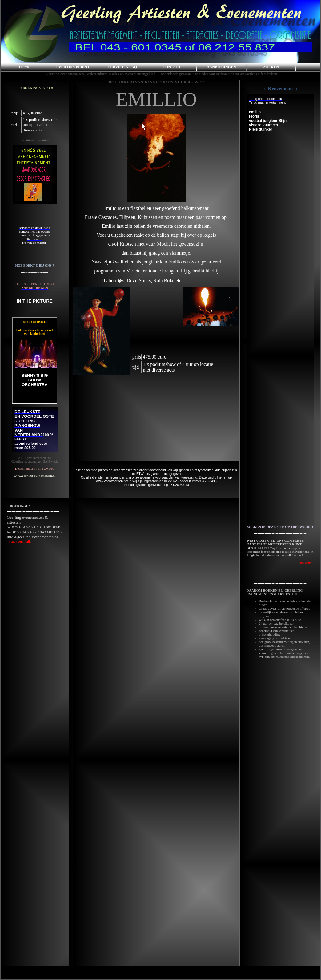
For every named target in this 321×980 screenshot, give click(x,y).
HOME (25, 67)
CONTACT (172, 67)
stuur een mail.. (19, 541)
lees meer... (306, 562)
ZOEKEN (271, 67)
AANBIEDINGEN (221, 67)
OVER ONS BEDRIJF (74, 67)
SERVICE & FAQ (123, 67)
